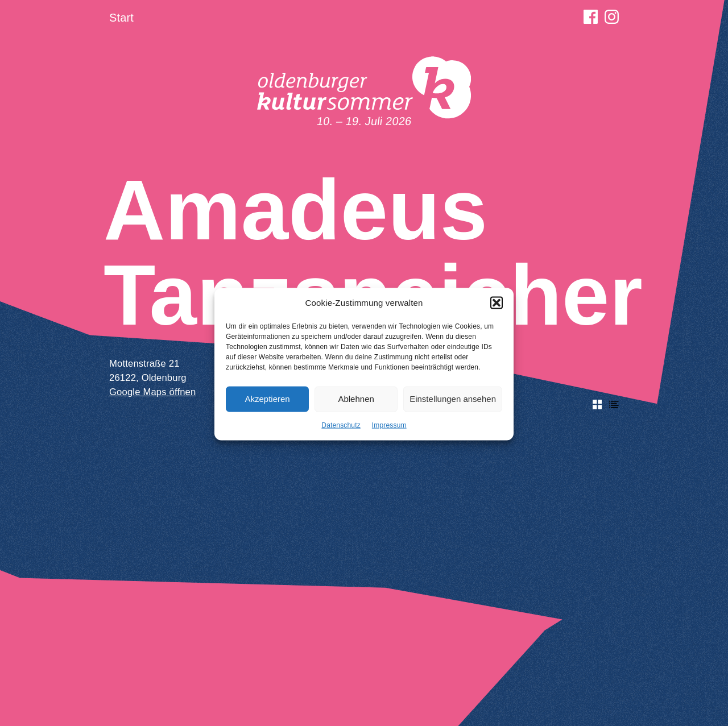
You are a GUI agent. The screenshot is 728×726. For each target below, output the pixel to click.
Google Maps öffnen (152, 392)
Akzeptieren (267, 403)
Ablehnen (356, 403)
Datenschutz (341, 429)
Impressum (389, 429)
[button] (497, 308)
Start (121, 18)
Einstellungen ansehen (453, 403)
